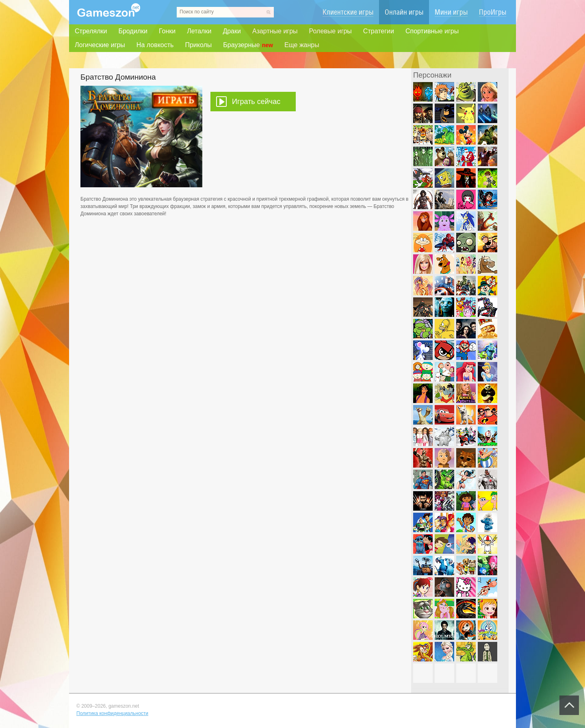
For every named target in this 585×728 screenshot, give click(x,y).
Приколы (198, 45)
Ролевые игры (330, 31)
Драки (232, 31)
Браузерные (248, 45)
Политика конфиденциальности (112, 713)
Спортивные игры (432, 31)
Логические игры (100, 45)
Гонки (167, 31)
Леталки (199, 31)
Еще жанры (302, 45)
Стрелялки (91, 31)
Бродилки (133, 31)
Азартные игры (275, 31)
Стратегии (379, 31)
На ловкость (155, 45)
